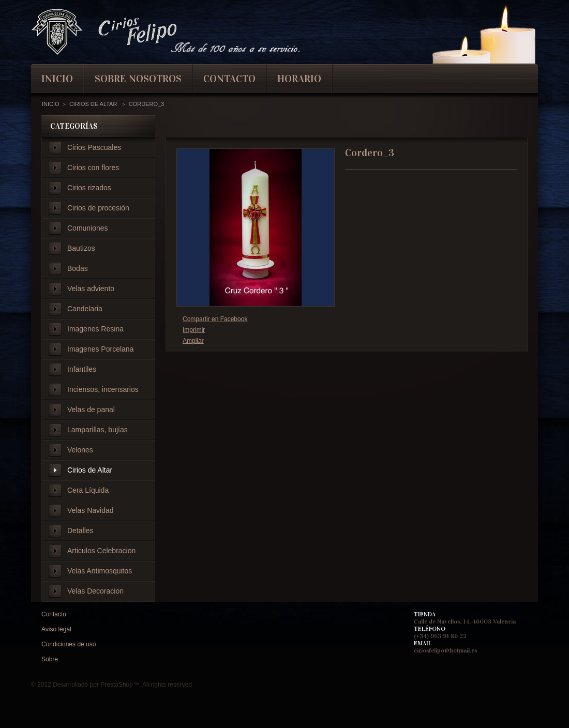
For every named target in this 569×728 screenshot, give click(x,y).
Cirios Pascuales (94, 147)
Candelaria (85, 309)
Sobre (50, 659)
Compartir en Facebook (215, 319)
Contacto (54, 614)
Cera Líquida (88, 490)
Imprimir (194, 330)
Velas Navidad (91, 510)
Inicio (51, 104)
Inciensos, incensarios (103, 389)
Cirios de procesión (98, 208)
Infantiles (82, 369)
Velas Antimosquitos (100, 571)
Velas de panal (91, 410)
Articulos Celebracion (101, 551)
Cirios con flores (93, 168)
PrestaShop (117, 685)
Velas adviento (91, 289)
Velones (80, 450)
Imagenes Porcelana (100, 349)
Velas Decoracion (95, 591)
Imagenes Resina (95, 329)
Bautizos (81, 248)
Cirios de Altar (90, 470)
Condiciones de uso (69, 644)
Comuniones (88, 228)
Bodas (78, 268)
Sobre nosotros (138, 79)
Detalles (80, 530)
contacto (229, 79)
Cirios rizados (89, 188)
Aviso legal (56, 629)
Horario (299, 79)
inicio (57, 79)
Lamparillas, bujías (98, 430)
